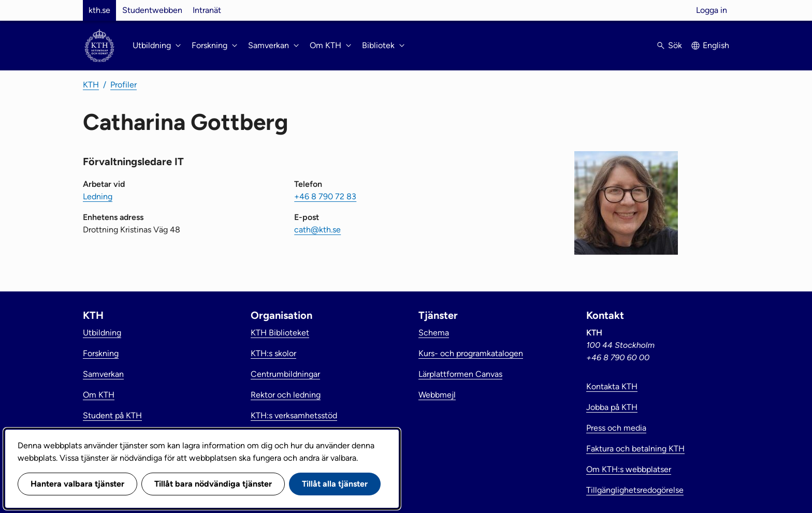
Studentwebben (152, 10)
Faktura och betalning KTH (635, 449)
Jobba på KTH (612, 407)
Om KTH (99, 395)
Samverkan (103, 374)
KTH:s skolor (273, 353)
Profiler (124, 85)
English (716, 45)
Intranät (207, 10)
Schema (434, 333)
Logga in (712, 10)
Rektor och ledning (286, 395)
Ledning (98, 196)
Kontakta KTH (612, 386)
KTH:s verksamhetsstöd (294, 415)
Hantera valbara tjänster (77, 484)
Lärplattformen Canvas (460, 374)
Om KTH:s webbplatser (629, 469)
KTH (91, 85)
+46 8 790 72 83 (325, 196)
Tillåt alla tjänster (335, 484)
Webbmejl (437, 395)
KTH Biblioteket (280, 333)
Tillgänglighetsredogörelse (635, 490)
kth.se (99, 10)
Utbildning (102, 333)
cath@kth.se (317, 230)
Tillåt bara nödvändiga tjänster (213, 484)
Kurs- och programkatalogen (471, 353)
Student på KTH (112, 415)
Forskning (101, 353)
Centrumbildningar (285, 374)
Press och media (616, 428)
